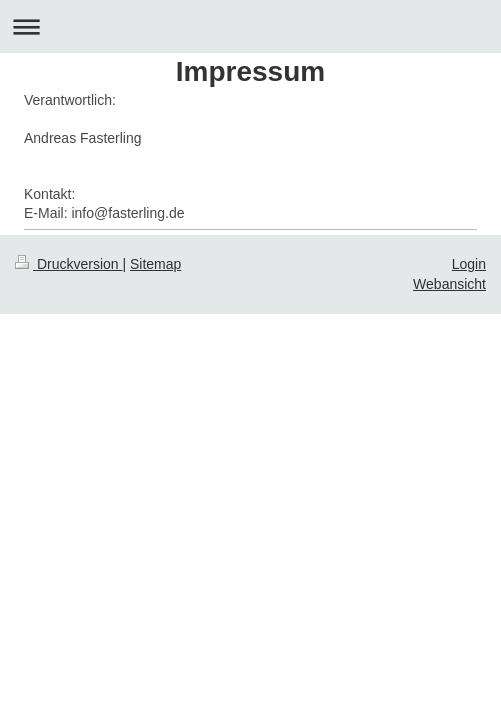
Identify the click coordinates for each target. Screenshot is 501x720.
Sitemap (155, 264)
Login (469, 264)
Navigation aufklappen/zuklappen (250, 26)
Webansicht (449, 284)
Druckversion (68, 264)
